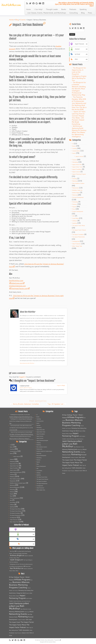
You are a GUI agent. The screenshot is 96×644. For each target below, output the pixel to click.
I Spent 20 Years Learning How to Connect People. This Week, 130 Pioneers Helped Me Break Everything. (79, 118)
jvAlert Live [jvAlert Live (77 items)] (14, 606)
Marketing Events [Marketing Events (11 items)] (20, 612)
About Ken (28, 566)
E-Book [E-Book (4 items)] (29, 588)
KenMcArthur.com (16, 280)
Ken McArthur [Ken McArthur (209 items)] (17, 607)
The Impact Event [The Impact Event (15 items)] (15, 622)
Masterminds (76, 188)
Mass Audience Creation (78, 183)
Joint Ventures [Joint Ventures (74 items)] (16, 603)
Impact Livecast (79, 156)
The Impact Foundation (78, 234)
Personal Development (78, 197)
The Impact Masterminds (78, 237)
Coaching (75, 148)
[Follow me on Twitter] (31, 3)
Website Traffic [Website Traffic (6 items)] (25, 633)
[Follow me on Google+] (37, 3)
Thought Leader (52, 9)
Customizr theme (52, 642)
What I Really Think (77, 246)
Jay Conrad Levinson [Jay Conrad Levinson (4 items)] (26, 601)
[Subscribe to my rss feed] (28, 3)
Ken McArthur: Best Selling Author (46, 640)
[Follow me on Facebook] (34, 3)
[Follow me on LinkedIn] (44, 3)
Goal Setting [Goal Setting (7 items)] (27, 590)
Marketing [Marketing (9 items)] (12, 612)
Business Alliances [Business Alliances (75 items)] (21, 582)
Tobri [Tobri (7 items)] (28, 628)
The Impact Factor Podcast (79, 230)
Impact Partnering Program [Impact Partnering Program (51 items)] (17, 597)
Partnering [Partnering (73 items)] (23, 617)
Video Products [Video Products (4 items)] (18, 633)
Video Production (77, 244)
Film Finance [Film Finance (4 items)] (15, 590)
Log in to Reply (61, 385)
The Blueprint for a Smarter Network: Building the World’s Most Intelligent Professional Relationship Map (79, 89)
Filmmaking (75, 162)
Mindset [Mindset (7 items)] (31, 612)
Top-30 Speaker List (56, 404)
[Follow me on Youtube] (40, 3)
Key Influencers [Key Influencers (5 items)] (24, 609)
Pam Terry (12, 551)
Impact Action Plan (77, 165)
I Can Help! (38, 9)
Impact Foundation (77, 169)
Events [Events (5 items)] (11, 590)
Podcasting (75, 202)
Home (28, 9)
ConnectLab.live (76, 151)
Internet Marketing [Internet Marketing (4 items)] (17, 601)
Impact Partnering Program (79, 174)
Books (64, 9)
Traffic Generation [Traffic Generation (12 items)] (24, 630)
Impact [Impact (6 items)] (18, 596)
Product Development (78, 211)
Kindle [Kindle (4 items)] (30, 609)
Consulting (73, 13)
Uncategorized (76, 241)
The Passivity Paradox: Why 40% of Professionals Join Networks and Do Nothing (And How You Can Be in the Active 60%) (79, 103)
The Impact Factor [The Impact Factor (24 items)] (27, 622)
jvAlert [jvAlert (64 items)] (26, 603)
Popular (74, 207)
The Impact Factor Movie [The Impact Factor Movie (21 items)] (18, 625)
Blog (83, 13)
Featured (74, 160)
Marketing (75, 181)
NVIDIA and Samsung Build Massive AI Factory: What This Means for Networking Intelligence (79, 131)
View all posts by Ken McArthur (28, 363)
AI (73, 144)
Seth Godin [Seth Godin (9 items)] (29, 620)
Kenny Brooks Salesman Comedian (25, 404)
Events (23, 20)
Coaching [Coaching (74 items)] (23, 587)
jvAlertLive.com (18, 283)
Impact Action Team (77, 167)
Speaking (83, 9)
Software (75, 221)
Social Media (75, 218)
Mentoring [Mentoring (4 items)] (27, 612)
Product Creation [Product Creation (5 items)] (21, 620)
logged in (22, 377)
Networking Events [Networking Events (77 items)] (18, 614)
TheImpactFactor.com (20, 288)
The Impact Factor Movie (79, 226)
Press (90, 13)
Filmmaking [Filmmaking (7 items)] (21, 590)
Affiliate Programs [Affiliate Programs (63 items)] (22, 580)
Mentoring (75, 195)
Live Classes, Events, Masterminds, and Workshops (47, 13)
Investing (74, 179)
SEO (73, 216)
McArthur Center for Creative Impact (18, 483)
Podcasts (73, 9)
